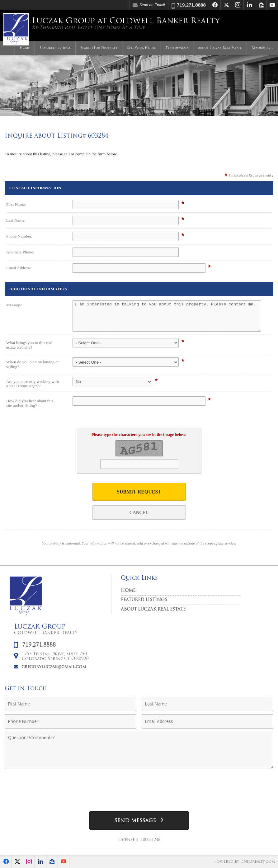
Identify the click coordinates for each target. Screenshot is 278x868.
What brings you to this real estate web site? (29, 345)
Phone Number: (19, 236)
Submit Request (139, 492)
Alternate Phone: (20, 252)
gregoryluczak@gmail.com (54, 667)
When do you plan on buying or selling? (33, 364)
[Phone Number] (71, 721)
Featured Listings (55, 48)
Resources (261, 48)
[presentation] (139, 788)
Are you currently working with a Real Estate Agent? (33, 384)
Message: (14, 305)
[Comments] (139, 750)
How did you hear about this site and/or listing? (30, 403)
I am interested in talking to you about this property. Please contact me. (167, 316)
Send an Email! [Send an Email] (149, 5)
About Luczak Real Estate (220, 48)
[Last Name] (207, 704)
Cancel (139, 512)
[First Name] (71, 704)
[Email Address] (207, 721)
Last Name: (16, 220)
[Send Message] (139, 820)
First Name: (16, 204)
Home (25, 48)
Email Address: (19, 268)
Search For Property (99, 48)
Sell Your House (141, 48)
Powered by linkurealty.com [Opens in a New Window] (245, 862)
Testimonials (177, 48)
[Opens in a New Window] (215, 5)
